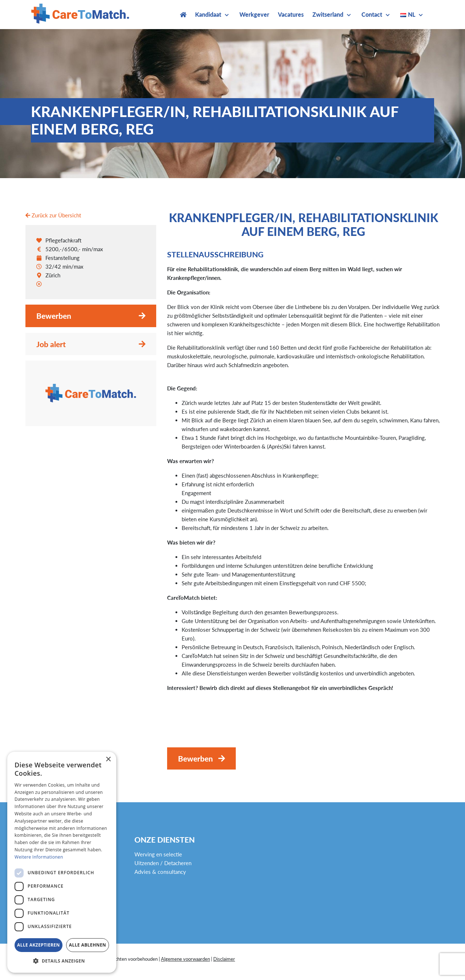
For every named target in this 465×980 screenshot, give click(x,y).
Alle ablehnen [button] (88, 945)
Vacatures (291, 14)
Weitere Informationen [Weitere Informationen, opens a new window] (39, 857)
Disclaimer (224, 959)
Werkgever (254, 14)
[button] (62, 961)
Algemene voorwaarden (185, 959)
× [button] (108, 760)
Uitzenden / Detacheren (163, 863)
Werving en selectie (158, 854)
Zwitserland (328, 14)
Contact (372, 14)
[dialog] (62, 862)
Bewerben (54, 316)
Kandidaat (208, 14)
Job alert (51, 344)
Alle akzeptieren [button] (39, 945)
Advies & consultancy (160, 872)
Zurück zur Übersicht (53, 215)
